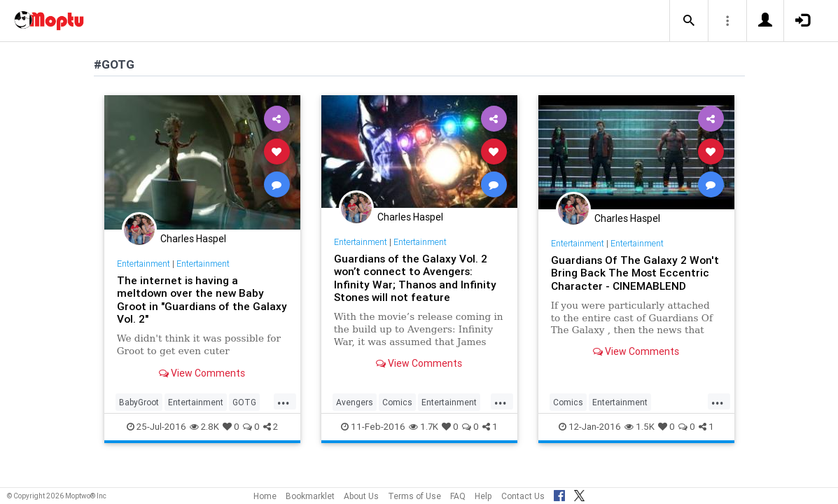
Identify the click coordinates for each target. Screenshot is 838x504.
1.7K (424, 427)
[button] (689, 21)
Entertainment (144, 264)
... (284, 401)
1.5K (640, 427)
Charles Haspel (193, 239)
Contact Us (523, 496)
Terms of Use (414, 496)
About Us (361, 496)
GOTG (244, 402)
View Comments (202, 373)
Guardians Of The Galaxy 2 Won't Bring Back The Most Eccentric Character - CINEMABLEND (635, 273)
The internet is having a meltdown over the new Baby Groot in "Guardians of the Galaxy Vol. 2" (202, 300)
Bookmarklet (310, 496)
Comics (397, 402)
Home (265, 496)
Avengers (355, 402)
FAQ (458, 496)
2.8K (204, 427)
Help (483, 496)
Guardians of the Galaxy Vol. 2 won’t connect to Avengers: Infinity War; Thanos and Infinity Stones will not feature (415, 278)
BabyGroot (139, 402)
